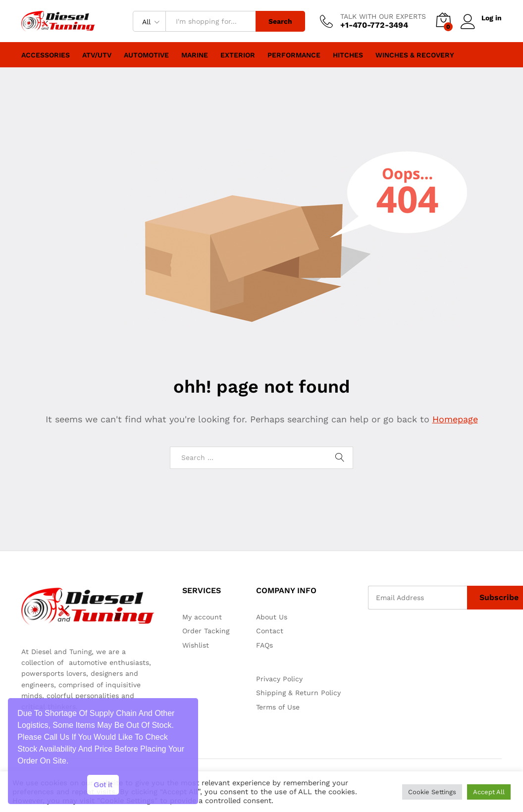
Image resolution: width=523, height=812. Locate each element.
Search (280, 21)
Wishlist (196, 645)
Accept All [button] (489, 792)
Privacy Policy (279, 679)
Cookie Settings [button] (432, 792)
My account (202, 617)
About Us (272, 617)
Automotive (146, 55)
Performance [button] (294, 55)
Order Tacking (206, 631)
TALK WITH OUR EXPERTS (383, 16)
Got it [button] (103, 785)
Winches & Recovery (415, 55)
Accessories (46, 55)
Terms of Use (278, 707)
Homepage (455, 419)
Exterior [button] (238, 55)
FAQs (264, 645)
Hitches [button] (348, 55)
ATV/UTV (97, 55)
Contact (270, 631)
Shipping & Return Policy (298, 693)
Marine (195, 55)
